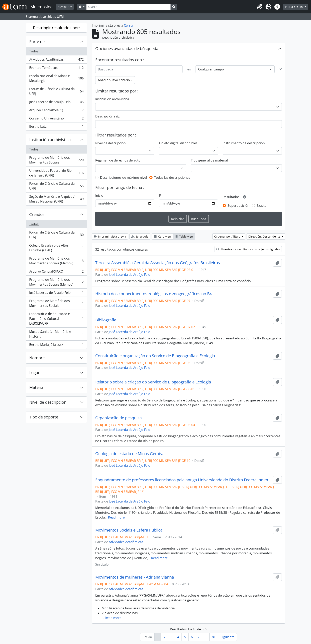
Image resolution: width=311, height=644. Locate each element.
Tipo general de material (209, 160)
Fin (161, 196)
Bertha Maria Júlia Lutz (56, 345)
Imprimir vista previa (110, 236)
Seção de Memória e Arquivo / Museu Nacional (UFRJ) (56, 199)
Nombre (37, 358)
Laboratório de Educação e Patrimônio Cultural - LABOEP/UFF (56, 319)
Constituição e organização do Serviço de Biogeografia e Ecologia (155, 356)
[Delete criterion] (281, 69)
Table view (184, 236)
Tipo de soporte (44, 417)
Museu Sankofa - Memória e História (56, 334)
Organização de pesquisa (118, 418)
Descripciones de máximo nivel (123, 178)
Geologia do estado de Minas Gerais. (129, 454)
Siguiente (228, 637)
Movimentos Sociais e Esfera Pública (129, 530)
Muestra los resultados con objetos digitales (248, 249)
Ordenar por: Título (228, 236)
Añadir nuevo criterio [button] (114, 80)
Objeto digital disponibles (178, 143)
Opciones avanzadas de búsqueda (127, 49)
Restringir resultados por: (56, 28)
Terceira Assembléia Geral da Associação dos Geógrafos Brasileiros (158, 263)
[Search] (128, 7)
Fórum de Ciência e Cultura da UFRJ (56, 91)
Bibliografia (106, 320)
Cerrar (129, 25)
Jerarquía (140, 236)
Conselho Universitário (56, 119)
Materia (36, 387)
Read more (116, 517)
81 (214, 637)
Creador (37, 214)
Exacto (262, 206)
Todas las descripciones (172, 178)
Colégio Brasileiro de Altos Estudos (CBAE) (56, 248)
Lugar (34, 373)
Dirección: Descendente (265, 236)
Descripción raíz (107, 116)
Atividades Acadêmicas (56, 60)
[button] (260, 7)
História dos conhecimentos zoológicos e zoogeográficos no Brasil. (157, 294)
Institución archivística (50, 140)
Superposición (238, 206)
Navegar (63, 7)
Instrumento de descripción (244, 143)
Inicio (99, 196)
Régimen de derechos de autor (119, 160)
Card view (163, 236)
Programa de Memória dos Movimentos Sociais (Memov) (56, 261)
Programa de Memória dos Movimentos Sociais (56, 160)
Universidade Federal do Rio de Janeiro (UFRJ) (56, 173)
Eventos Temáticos (56, 69)
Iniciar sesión (294, 7)
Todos (34, 51)
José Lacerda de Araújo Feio (56, 103)
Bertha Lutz (56, 127)
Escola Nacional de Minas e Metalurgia (56, 78)
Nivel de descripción (48, 402)
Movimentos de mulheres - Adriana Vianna (135, 577)
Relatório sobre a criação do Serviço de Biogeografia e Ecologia (153, 382)
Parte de (37, 42)
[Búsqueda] (139, 69)
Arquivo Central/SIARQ (56, 111)
